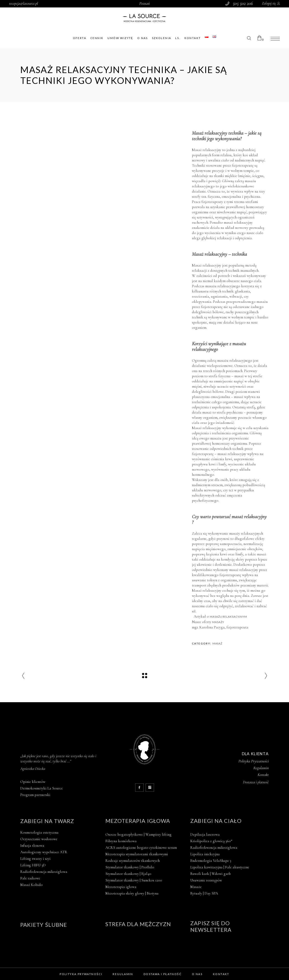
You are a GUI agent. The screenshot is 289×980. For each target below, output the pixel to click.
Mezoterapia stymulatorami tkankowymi (137, 854)
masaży (218, 622)
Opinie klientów (33, 782)
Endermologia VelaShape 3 (211, 861)
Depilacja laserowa (205, 834)
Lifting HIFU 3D (33, 865)
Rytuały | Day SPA (204, 893)
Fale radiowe (30, 878)
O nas (197, 974)
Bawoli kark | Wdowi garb (211, 874)
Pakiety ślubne (44, 925)
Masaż (218, 643)
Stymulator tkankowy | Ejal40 (128, 874)
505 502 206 (243, 3)
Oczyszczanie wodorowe (39, 839)
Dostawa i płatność (163, 974)
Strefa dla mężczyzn (138, 924)
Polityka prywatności (81, 974)
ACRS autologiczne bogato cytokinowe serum (141, 848)
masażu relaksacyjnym (229, 617)
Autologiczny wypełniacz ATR (44, 852)
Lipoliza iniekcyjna (205, 854)
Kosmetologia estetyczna (39, 832)
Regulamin (261, 768)
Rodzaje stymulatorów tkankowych (133, 861)
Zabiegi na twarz (47, 821)
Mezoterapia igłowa (138, 821)
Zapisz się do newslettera (211, 926)
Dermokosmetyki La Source (42, 788)
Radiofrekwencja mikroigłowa (44, 872)
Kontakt (263, 775)
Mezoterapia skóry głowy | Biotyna (132, 893)
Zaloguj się (269, 3)
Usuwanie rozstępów (206, 880)
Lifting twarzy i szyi (35, 859)
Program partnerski (35, 795)
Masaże (196, 887)
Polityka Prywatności (254, 761)
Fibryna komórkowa (121, 841)
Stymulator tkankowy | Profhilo (130, 867)
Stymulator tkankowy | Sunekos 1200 (134, 880)
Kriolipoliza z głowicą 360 (211, 841)
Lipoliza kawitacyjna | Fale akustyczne (220, 867)
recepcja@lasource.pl (23, 3)
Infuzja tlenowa (32, 845)
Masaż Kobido (31, 885)
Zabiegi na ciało (216, 821)
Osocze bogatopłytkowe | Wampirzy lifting (139, 834)
